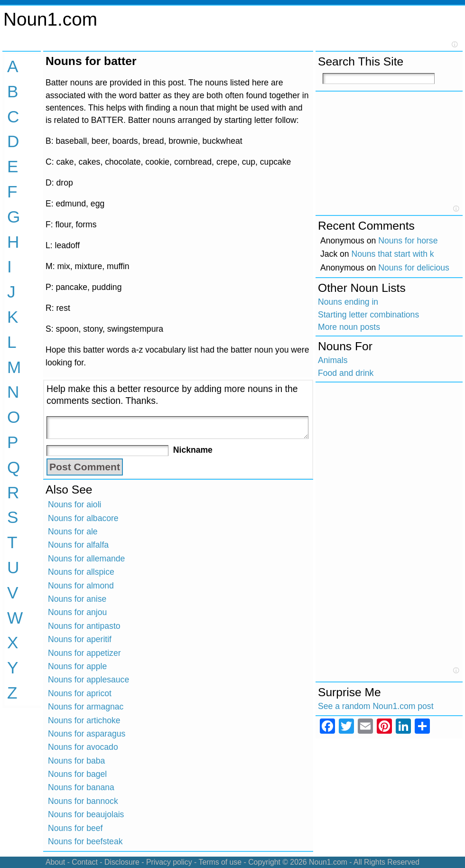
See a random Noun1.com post (376, 706)
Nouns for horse (408, 241)
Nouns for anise (77, 599)
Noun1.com (50, 19)
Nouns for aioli (74, 504)
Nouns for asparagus (87, 734)
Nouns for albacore (83, 518)
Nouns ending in (348, 302)
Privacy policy (169, 862)
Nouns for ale (73, 532)
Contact (85, 862)
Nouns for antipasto (84, 626)
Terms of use (220, 862)
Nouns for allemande (86, 559)
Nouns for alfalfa (78, 545)
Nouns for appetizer (84, 653)
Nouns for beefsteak (85, 841)
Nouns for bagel (77, 774)
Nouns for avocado (83, 747)
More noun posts (349, 327)
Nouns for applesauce (88, 680)
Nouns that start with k (393, 254)
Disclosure (122, 862)
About (55, 862)
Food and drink (346, 373)
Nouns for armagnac (86, 707)
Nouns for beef (75, 828)
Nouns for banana (81, 787)
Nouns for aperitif (80, 639)
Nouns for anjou (77, 612)
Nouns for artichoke (84, 720)
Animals (333, 360)
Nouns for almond (81, 586)
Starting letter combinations (368, 315)
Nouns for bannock (83, 801)
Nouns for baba (76, 761)
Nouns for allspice (81, 572)
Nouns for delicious (414, 268)
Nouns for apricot (80, 693)
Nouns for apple (77, 666)
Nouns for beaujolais (86, 814)
